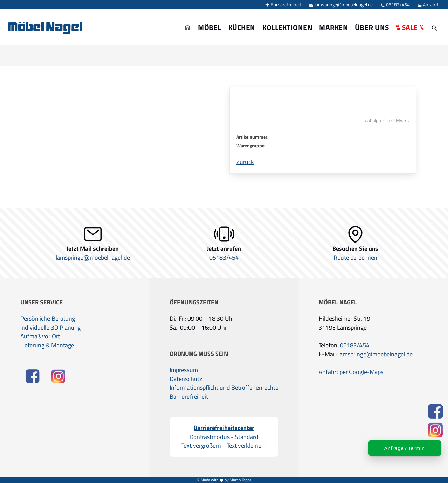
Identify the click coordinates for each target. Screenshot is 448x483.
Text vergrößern (201, 446)
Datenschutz (186, 379)
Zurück (245, 162)
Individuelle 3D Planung (50, 328)
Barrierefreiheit (283, 5)
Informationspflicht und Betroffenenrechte (224, 388)
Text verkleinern (247, 446)
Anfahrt (428, 5)
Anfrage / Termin (404, 448)
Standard (247, 437)
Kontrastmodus (210, 437)
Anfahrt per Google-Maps (351, 372)
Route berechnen (355, 258)
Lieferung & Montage (47, 345)
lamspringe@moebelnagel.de (341, 5)
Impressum (184, 370)
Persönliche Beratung (48, 319)
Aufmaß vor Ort (40, 336)
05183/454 (395, 5)
